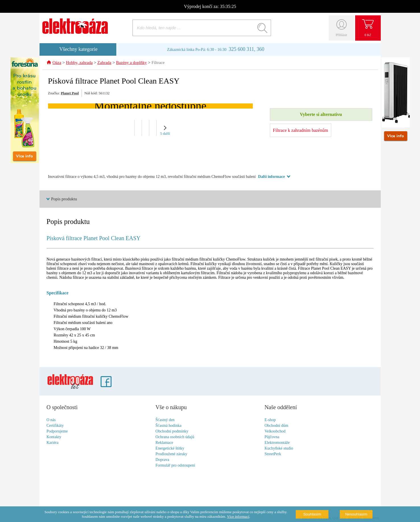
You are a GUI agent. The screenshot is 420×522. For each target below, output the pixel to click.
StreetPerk (273, 454)
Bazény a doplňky (131, 63)
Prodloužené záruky (171, 454)
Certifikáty (55, 426)
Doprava (162, 460)
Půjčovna (272, 437)
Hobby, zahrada (79, 63)
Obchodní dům (276, 426)
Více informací (238, 516)
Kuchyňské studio (279, 449)
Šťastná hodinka (168, 426)
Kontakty (54, 437)
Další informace (272, 177)
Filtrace (158, 63)
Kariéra (53, 443)
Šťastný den (165, 420)
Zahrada (104, 63)
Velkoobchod (275, 431)
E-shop (270, 420)
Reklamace (164, 443)
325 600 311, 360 (246, 49)
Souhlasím (312, 514)
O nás (51, 420)
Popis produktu (64, 199)
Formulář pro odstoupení (175, 466)
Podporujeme (57, 431)
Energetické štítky (170, 449)
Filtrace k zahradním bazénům (301, 131)
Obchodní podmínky (172, 431)
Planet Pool (70, 93)
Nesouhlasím (356, 514)
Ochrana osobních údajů (175, 437)
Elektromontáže (277, 443)
